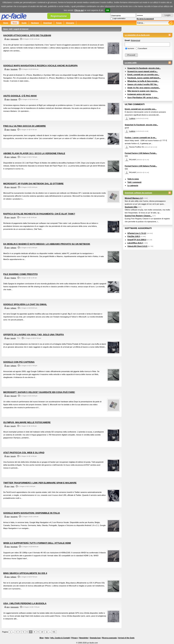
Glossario (70, 23)
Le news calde (131, 63)
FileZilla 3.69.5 (134, 236)
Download (48, 23)
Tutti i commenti (134, 182)
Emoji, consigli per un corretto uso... (143, 75)
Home (6, 23)
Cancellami (143, 48)
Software (13, 157)
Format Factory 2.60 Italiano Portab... (141, 153)
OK (108, 10)
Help (47, 638)
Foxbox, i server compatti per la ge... (141, 138)
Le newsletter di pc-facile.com (137, 35)
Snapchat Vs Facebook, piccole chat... (144, 68)
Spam (12, 486)
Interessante (15, 39)
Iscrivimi (131, 48)
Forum (59, 23)
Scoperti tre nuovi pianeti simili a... (143, 71)
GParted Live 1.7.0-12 (137, 233)
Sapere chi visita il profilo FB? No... (143, 84)
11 (47, 632)
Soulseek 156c (131, 207)
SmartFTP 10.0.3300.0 (137, 240)
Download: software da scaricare (138, 193)
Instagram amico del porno (139, 94)
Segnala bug (95, 638)
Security (13, 217)
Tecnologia (14, 69)
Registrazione (59, 16)
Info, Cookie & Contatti (60, 638)
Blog (42, 638)
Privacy (75, 638)
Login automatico (119, 18)
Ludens (132, 118)
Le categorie (133, 185)
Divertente (14, 99)
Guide (24, 23)
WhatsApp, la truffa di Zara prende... (143, 81)
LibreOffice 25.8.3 (135, 243)
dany (8, 39)
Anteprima (136, 40)
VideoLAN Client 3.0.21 (137, 246)
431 (54, 632)
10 (42, 632)
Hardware (35, 23)
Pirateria (13, 130)
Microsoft (13, 187)
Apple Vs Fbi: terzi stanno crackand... (144, 88)
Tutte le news (133, 179)
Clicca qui (79, 10)
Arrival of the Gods (126, 638)
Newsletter (84, 638)
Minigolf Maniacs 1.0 (134, 198)
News (15, 23)
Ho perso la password (145, 19)
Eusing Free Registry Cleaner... (138, 216)
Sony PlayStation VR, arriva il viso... (143, 97)
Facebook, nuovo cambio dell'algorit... (144, 78)
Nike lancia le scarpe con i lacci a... (143, 91)
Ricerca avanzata (109, 638)
